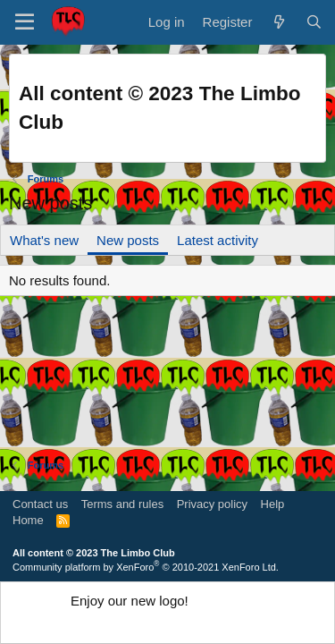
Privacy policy (212, 504)
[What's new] (278, 22)
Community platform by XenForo (146, 567)
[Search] (314, 22)
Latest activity (218, 240)
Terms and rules (122, 504)
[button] (25, 22)
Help (273, 504)
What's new (44, 240)
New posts (128, 240)
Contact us (40, 504)
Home (28, 520)
